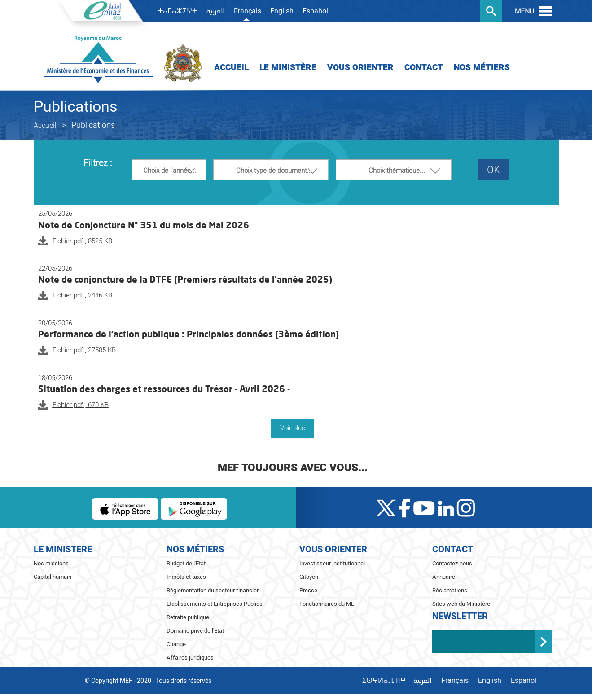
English (282, 11)
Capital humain (53, 577)
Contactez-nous (452, 563)
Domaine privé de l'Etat (195, 631)
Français (248, 11)
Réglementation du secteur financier (213, 590)
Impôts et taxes (186, 577)
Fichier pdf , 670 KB (81, 405)
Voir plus (293, 428)
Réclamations (450, 590)
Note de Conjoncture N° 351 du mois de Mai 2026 (144, 225)
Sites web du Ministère (461, 604)
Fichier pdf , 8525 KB (82, 241)
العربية (216, 12)
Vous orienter (360, 67)
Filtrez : (98, 163)
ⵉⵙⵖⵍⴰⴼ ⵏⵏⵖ (384, 681)
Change (176, 644)
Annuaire (444, 577)
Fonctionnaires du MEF (328, 604)
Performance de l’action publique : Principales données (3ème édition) (189, 334)
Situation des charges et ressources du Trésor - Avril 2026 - (164, 389)
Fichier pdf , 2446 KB (82, 295)
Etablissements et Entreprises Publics (215, 604)
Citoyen (309, 577)
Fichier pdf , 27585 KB (84, 350)
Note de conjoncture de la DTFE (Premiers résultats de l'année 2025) (185, 279)
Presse (308, 590)
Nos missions (51, 563)
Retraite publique (188, 617)
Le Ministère (288, 67)
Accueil (231, 67)
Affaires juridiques (190, 658)
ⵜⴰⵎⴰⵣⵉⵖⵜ (178, 11)
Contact (424, 67)
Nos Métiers (482, 67)
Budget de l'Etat (186, 563)
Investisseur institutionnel (332, 563)
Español (315, 11)
